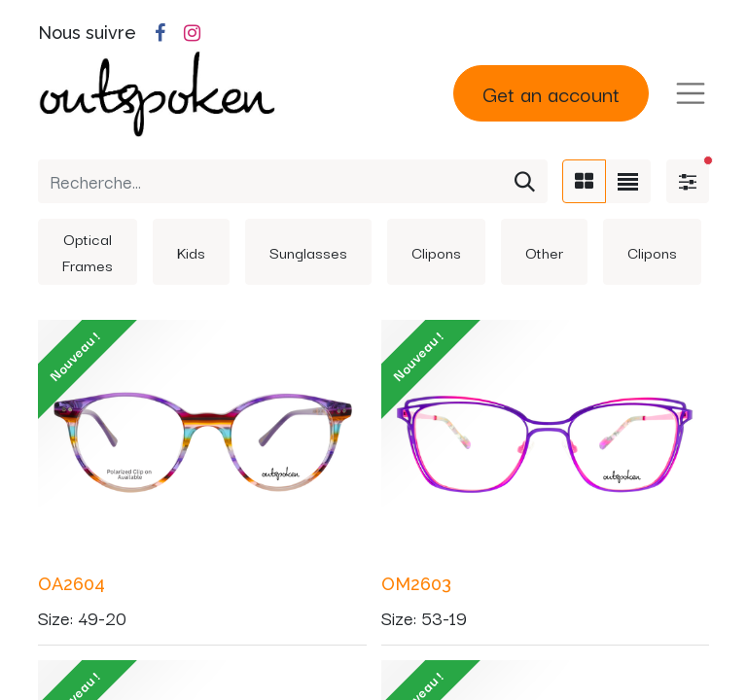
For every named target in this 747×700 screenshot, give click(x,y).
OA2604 (71, 584)
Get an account (551, 93)
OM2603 (416, 584)
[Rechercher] (525, 181)
